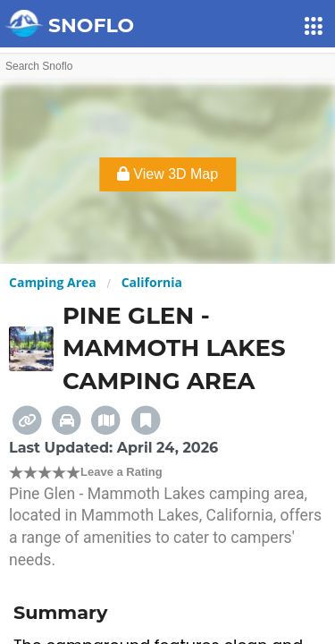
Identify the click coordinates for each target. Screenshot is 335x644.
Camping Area (53, 282)
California (152, 282)
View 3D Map (167, 174)
